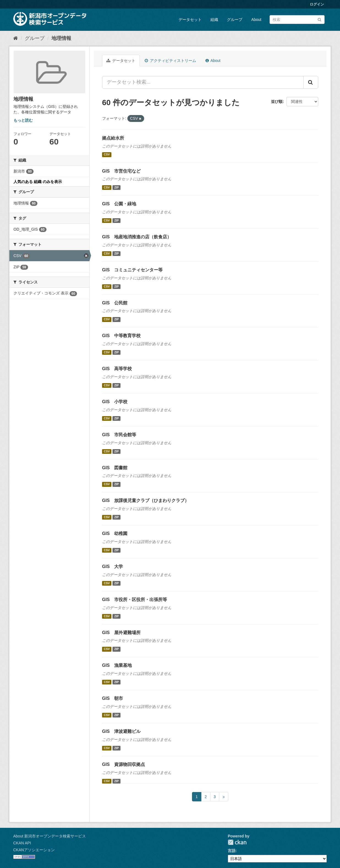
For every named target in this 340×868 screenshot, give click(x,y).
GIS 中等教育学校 (121, 336)
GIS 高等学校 (117, 369)
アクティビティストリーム (170, 61)
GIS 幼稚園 (115, 533)
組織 (214, 20)
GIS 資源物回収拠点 (124, 764)
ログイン (317, 4)
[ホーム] (16, 38)
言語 (232, 851)
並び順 (277, 102)
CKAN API (22, 843)
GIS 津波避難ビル (121, 731)
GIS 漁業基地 (117, 665)
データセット (190, 20)
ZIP (116, 187)
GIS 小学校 (115, 402)
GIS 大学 (113, 567)
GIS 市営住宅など (121, 171)
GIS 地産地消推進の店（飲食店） (137, 237)
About (256, 20)
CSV (107, 155)
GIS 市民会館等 (119, 435)
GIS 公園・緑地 (119, 204)
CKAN (237, 842)
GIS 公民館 (115, 303)
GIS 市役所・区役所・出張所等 (135, 600)
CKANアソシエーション (34, 850)
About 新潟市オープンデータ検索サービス (50, 836)
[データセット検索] (297, 20)
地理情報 (61, 38)
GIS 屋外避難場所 (121, 633)
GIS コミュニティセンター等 (132, 270)
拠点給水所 (113, 138)
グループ (235, 20)
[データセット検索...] (203, 82)
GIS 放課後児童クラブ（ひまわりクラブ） (146, 500)
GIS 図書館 (115, 468)
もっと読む (23, 120)
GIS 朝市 (113, 698)
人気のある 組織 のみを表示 (38, 182)
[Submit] (320, 19)
